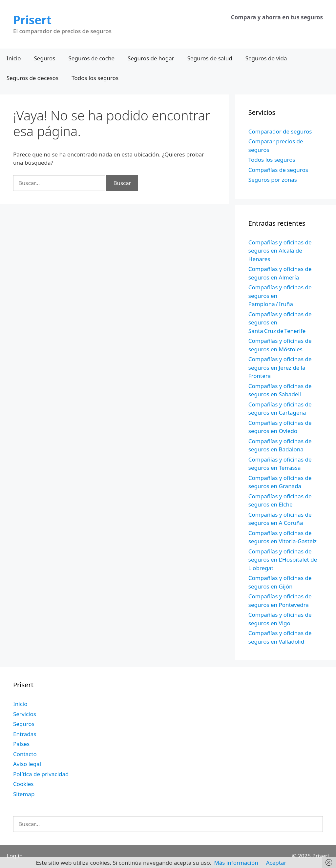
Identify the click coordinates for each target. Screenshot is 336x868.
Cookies (23, 784)
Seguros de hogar (151, 58)
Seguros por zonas (273, 180)
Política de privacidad (41, 774)
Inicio (14, 58)
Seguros (45, 58)
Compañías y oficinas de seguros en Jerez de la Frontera (280, 367)
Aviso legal (27, 764)
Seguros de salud (210, 58)
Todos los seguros (95, 78)
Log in (15, 856)
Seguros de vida (266, 58)
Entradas (25, 734)
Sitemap (24, 794)
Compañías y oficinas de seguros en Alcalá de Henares (280, 251)
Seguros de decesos (32, 78)
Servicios (25, 714)
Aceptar (276, 863)
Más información (236, 863)
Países (21, 744)
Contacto (25, 754)
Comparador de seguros (280, 131)
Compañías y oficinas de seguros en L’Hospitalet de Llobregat (283, 560)
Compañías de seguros (278, 170)
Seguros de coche (92, 58)
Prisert (32, 20)
